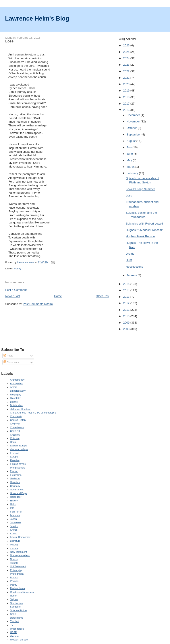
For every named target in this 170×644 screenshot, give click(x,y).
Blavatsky (15, 398)
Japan (14, 519)
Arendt (14, 387)
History (14, 501)
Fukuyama (16, 475)
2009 (127, 323)
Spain (13, 614)
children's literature (20, 409)
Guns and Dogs (19, 493)
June (130, 154)
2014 (127, 290)
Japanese (15, 522)
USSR (14, 632)
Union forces (17, 629)
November (134, 121)
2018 (127, 97)
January (132, 275)
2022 (127, 71)
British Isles (16, 405)
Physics (14, 581)
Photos (14, 577)
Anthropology (17, 380)
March (131, 167)
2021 (127, 78)
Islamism (15, 515)
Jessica (14, 526)
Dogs (13, 442)
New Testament (19, 552)
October (132, 128)
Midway (14, 545)
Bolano (14, 402)
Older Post (103, 296)
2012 (127, 303)
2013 (127, 297)
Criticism (15, 438)
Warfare (14, 636)
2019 (127, 91)
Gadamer (15, 478)
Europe (14, 457)
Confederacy (17, 427)
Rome (13, 596)
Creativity (15, 435)
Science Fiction (18, 610)
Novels (14, 559)
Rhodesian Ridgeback (22, 592)
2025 (127, 52)
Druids (130, 254)
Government (17, 490)
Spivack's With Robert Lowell (144, 224)
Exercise (15, 460)
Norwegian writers (20, 555)
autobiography (18, 391)
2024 (127, 58)
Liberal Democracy (20, 537)
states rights (17, 618)
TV (12, 625)
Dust (129, 260)
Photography (17, 574)
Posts (8, 356)
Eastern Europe (19, 446)
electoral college (19, 449)
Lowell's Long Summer (140, 189)
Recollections (134, 267)
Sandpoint (16, 607)
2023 (127, 65)
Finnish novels (18, 464)
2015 (127, 284)
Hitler (13, 504)
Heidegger (16, 497)
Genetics (15, 482)
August (131, 141)
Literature (15, 541)
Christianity (16, 416)
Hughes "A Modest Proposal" (144, 230)
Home (58, 296)
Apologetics (16, 383)
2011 (127, 310)
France (14, 471)
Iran (12, 508)
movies (14, 548)
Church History (18, 420)
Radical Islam (17, 588)
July (130, 147)
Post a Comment (16, 290)
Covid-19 (15, 431)
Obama (14, 563)
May (130, 160)
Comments (11, 362)
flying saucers (18, 468)
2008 (127, 329)
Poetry (18, 269)
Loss (129, 195)
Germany (15, 486)
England (15, 453)
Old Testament (18, 566)
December (134, 115)
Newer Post (13, 296)
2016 (127, 110)
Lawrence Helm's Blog (37, 18)
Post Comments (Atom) (38, 304)
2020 (127, 84)
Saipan (14, 599)
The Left (15, 621)
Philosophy (16, 570)
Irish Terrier (16, 512)
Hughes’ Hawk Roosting (141, 236)
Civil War (15, 424)
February (133, 173)
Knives (14, 530)
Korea (13, 533)
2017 (127, 104)
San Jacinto (17, 603)
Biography (16, 394)
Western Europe (19, 640)
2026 (127, 45)
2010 (127, 316)
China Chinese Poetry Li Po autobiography (33, 413)
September (134, 134)
